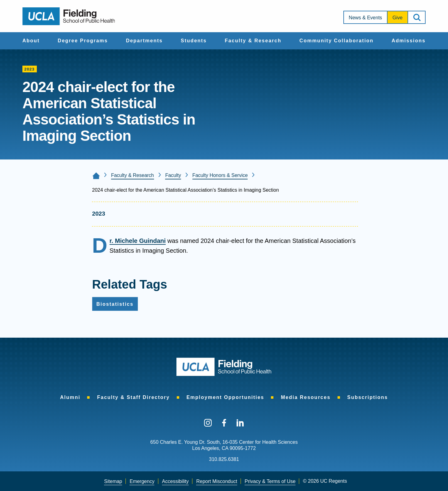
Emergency (142, 481)
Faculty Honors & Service (220, 175)
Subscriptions (368, 397)
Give (398, 18)
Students (194, 41)
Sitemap (113, 481)
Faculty (173, 175)
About (31, 41)
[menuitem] (31, 41)
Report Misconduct (216, 481)
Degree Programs (83, 41)
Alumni (70, 397)
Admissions (409, 41)
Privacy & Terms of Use (270, 481)
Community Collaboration (337, 41)
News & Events (365, 18)
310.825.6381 (224, 459)
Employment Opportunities (225, 397)
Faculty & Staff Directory (133, 397)
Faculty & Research (253, 41)
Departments (144, 41)
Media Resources (306, 397)
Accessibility (175, 481)
